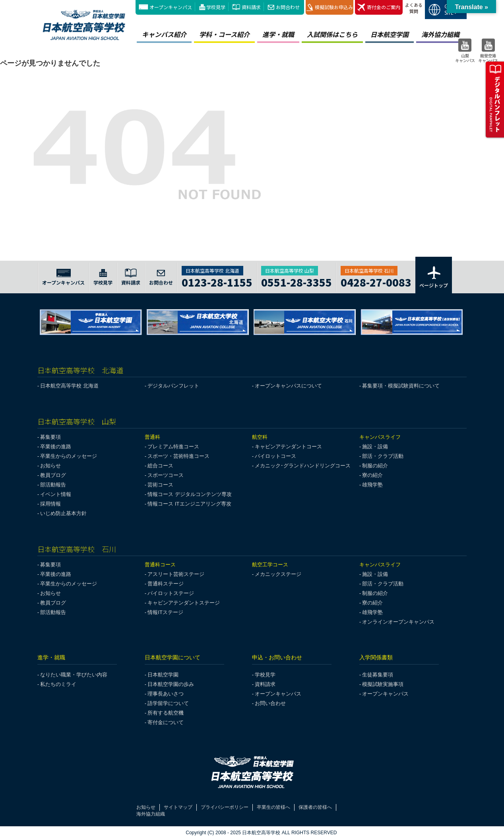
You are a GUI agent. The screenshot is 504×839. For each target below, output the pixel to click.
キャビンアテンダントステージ (184, 603)
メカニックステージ (278, 574)
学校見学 (216, 7)
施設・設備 (375, 447)
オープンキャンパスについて (288, 386)
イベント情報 (56, 494)
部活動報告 (53, 485)
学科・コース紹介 (224, 34)
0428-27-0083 (376, 281)
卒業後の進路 (56, 447)
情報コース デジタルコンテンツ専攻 (190, 494)
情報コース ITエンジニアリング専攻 (189, 504)
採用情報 (50, 504)
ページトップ (434, 277)
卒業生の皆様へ (273, 807)
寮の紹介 (372, 475)
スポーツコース (166, 475)
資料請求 (251, 7)
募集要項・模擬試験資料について (401, 386)
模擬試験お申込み (330, 7)
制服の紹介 (375, 466)
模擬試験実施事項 (383, 684)
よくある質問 (414, 8)
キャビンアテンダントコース (288, 447)
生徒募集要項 (378, 675)
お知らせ (50, 466)
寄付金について (166, 722)
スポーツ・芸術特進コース (178, 456)
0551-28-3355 (297, 281)
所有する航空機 (166, 713)
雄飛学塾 (372, 485)
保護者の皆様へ (315, 807)
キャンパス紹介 (164, 34)
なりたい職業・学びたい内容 (74, 675)
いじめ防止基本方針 (63, 513)
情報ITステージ (165, 612)
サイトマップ (178, 807)
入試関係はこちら (332, 34)
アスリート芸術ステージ (176, 574)
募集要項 (50, 437)
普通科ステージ (166, 584)
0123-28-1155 (217, 281)
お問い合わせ (270, 703)
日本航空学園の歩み (171, 684)
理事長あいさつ (166, 694)
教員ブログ (53, 475)
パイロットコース (275, 456)
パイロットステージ (171, 593)
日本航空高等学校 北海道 (69, 386)
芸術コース (160, 485)
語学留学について (168, 703)
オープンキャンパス (171, 7)
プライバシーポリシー (225, 807)
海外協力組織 (440, 34)
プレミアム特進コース (173, 447)
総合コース (160, 466)
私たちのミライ (58, 684)
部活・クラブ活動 (383, 456)
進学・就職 (278, 34)
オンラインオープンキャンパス (398, 622)
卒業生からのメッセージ (69, 456)
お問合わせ (288, 7)
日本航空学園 (390, 34)
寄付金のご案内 (379, 7)
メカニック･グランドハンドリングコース (303, 466)
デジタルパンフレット (173, 386)
